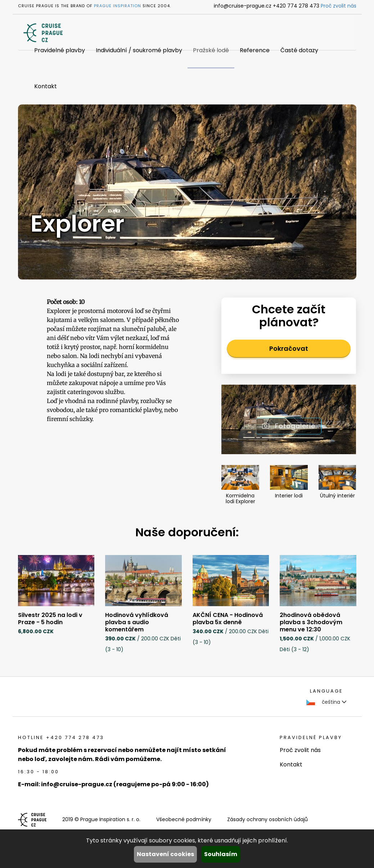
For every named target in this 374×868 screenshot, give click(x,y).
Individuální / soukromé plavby (139, 50)
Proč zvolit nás (339, 6)
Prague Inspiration (118, 6)
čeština (326, 702)
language (326, 691)
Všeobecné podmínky (184, 819)
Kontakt (46, 86)
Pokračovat (289, 348)
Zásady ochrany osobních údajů (267, 819)
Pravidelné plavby (60, 50)
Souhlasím (221, 854)
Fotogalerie (289, 426)
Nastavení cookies (165, 854)
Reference (255, 50)
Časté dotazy (299, 50)
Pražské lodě (211, 50)
